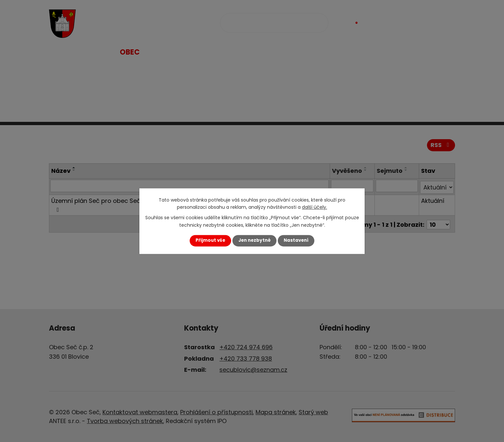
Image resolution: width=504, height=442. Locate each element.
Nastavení (296, 241)
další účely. (315, 207)
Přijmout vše (210, 241)
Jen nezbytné (254, 241)
